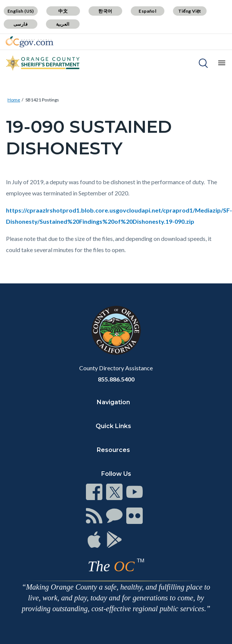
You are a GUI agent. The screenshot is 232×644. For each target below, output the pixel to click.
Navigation (113, 402)
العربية (63, 24)
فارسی (21, 24)
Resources (113, 450)
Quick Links (113, 426)
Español (147, 11)
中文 (63, 11)
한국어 (105, 11)
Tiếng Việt (190, 11)
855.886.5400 (116, 379)
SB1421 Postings (42, 100)
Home (14, 100)
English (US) (21, 11)
